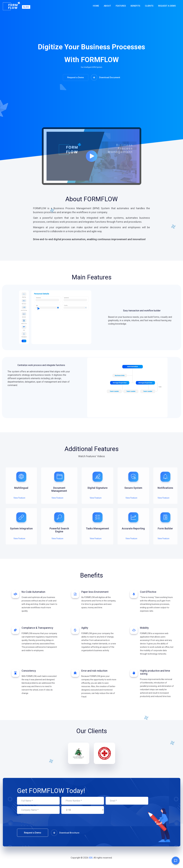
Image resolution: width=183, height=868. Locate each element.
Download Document (105, 77)
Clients (149, 6)
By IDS (26, 7)
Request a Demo (167, 6)
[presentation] (39, 822)
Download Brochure (65, 833)
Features (121, 6)
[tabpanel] (21, 483)
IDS (91, 858)
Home (96, 6)
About (107, 6)
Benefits (135, 6)
